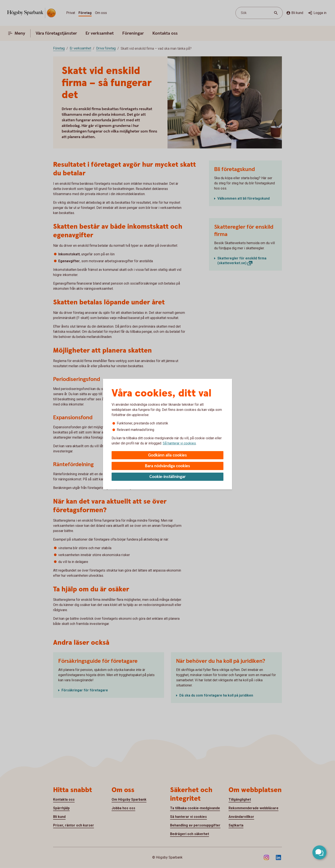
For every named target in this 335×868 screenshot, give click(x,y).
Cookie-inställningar (168, 477)
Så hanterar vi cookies (179, 443)
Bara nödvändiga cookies (167, 466)
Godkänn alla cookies (167, 455)
